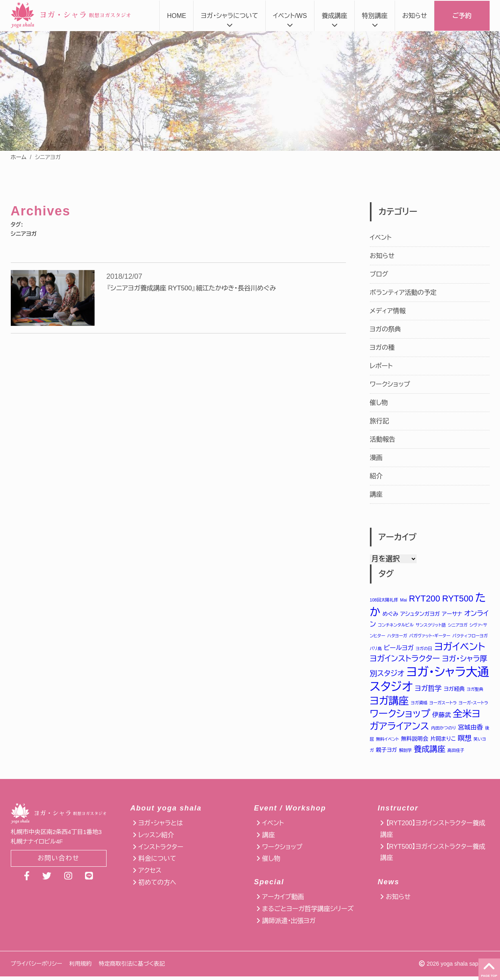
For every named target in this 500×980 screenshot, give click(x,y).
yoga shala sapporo (465, 967)
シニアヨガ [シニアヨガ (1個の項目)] (458, 625)
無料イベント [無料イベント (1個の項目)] (387, 742)
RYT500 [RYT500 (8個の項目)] (458, 599)
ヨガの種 (382, 348)
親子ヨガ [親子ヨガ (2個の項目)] (386, 754)
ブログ (379, 274)
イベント (381, 238)
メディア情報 (388, 311)
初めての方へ (157, 886)
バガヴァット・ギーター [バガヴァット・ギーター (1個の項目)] (430, 636)
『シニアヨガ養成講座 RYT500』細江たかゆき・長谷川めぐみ (200, 288)
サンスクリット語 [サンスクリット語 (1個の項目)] (431, 625)
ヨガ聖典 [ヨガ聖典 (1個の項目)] (475, 691)
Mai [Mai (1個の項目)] (404, 600)
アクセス (150, 875)
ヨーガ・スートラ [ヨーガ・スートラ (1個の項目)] (474, 705)
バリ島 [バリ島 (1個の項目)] (376, 649)
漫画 (376, 458)
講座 (376, 494)
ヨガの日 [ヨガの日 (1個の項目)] (424, 649)
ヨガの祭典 (385, 329)
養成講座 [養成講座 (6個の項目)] (430, 753)
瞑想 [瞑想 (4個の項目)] (465, 741)
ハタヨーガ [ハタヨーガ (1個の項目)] (397, 636)
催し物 (379, 403)
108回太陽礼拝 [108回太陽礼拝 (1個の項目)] (384, 600)
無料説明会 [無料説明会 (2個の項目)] (415, 742)
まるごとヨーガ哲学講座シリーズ (308, 912)
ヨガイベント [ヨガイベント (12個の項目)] (460, 648)
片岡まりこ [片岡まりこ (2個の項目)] (443, 742)
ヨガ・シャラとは (161, 827)
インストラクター (161, 851)
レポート (381, 366)
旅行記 (379, 421)
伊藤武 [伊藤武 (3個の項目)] (442, 718)
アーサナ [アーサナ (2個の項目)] (452, 614)
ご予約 (462, 16)
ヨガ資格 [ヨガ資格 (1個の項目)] (419, 705)
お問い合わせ (58, 863)
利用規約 (81, 967)
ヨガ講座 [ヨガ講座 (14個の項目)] (389, 703)
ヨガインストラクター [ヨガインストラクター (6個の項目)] (405, 660)
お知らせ (415, 16)
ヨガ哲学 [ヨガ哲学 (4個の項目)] (428, 690)
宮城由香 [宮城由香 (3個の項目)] (470, 731)
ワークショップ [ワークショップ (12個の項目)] (400, 717)
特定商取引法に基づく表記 (132, 967)
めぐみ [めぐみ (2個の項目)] (390, 614)
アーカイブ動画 (283, 901)
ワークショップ (390, 384)
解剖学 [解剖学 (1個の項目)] (405, 754)
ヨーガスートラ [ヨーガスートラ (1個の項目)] (443, 705)
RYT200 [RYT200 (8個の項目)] (425, 599)
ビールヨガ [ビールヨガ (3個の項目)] (399, 649)
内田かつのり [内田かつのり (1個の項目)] (443, 732)
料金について (157, 863)
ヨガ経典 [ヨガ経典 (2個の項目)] (454, 691)
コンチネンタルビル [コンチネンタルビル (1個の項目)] (396, 625)
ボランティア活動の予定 (403, 293)
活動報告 (383, 439)
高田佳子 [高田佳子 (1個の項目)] (456, 754)
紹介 (376, 476)
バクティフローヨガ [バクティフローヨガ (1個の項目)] (470, 636)
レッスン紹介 (156, 839)
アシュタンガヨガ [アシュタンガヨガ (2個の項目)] (420, 614)
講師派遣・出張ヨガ (289, 924)
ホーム (19, 157)
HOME (176, 16)
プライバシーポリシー (37, 967)
